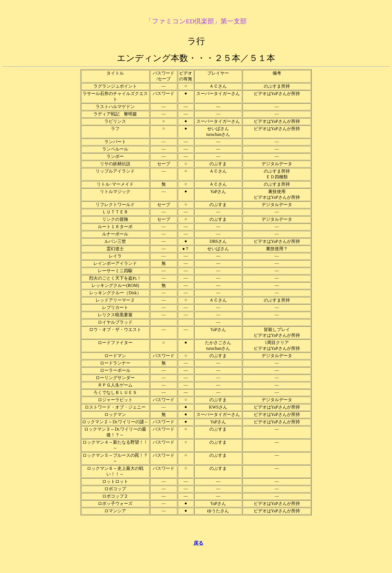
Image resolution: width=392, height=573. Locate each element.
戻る (198, 543)
